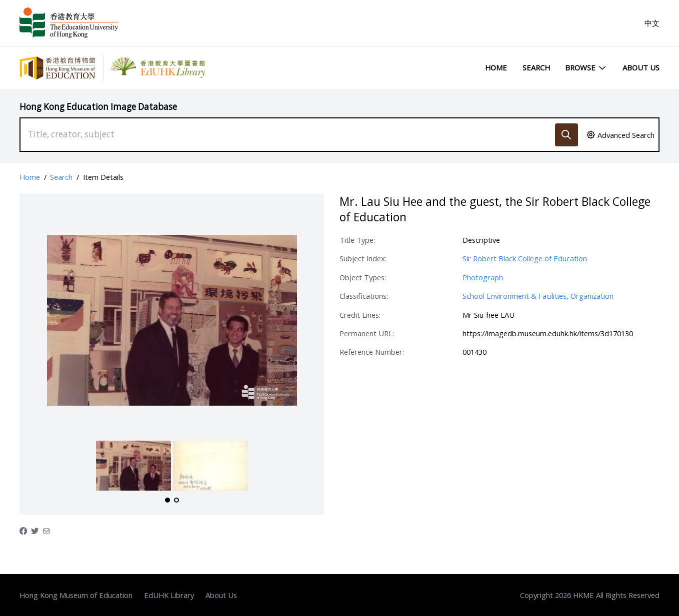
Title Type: (357, 240)
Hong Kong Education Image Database (98, 107)
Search (536, 67)
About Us (641, 67)
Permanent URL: (367, 333)
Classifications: (364, 296)
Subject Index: (363, 258)
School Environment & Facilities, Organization (538, 296)
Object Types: (363, 277)
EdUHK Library (169, 595)
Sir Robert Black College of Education (525, 258)
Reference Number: (372, 352)
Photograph (483, 277)
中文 (652, 23)
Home (496, 67)
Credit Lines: (360, 315)
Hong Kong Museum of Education (76, 595)
